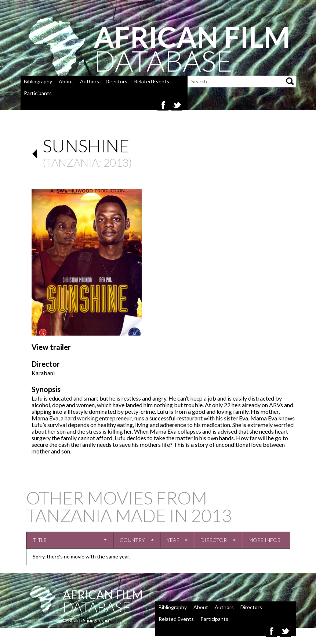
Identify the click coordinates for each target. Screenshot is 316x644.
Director (214, 540)
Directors (117, 81)
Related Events (152, 81)
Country (132, 540)
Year (173, 540)
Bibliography (38, 81)
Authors (90, 81)
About (66, 81)
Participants (38, 93)
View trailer (51, 347)
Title (40, 540)
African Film (103, 595)
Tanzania (72, 162)
